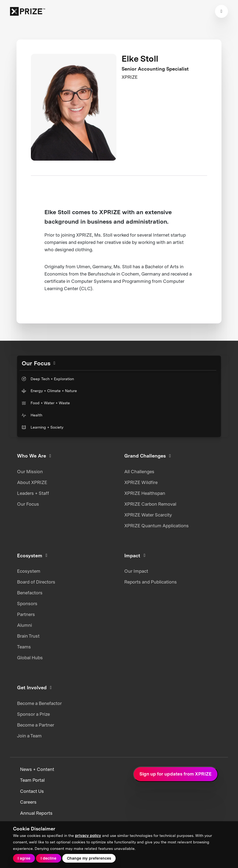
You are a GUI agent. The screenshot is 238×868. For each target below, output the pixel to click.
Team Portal (32, 780)
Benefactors (30, 593)
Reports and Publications (151, 582)
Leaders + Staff (33, 493)
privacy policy (88, 836)
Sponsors (27, 604)
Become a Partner (36, 725)
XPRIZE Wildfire (141, 482)
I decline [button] (48, 858)
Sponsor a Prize (33, 714)
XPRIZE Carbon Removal (150, 504)
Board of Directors (36, 582)
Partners (26, 614)
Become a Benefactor (39, 703)
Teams (24, 647)
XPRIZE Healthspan (145, 493)
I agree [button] (24, 858)
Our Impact (136, 571)
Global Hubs (30, 658)
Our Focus (28, 504)
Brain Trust (28, 636)
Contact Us (32, 791)
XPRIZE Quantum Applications (157, 526)
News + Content (37, 769)
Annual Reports (36, 813)
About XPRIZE (32, 482)
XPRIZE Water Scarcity (148, 515)
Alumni (25, 625)
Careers (28, 802)
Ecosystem (29, 571)
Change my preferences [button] (89, 858)
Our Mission (30, 472)
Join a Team (29, 736)
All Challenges (139, 472)
